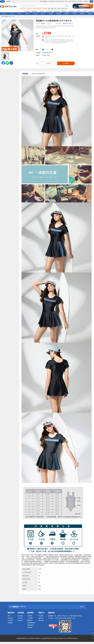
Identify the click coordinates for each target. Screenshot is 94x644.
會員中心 (74, 1)
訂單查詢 (80, 1)
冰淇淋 (63, 9)
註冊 (70, 1)
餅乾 (49, 9)
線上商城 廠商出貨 (47, 53)
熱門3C (43, 14)
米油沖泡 (27, 14)
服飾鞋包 (90, 14)
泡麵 (52, 9)
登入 (66, 1)
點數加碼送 (57, 11)
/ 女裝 (10, 16)
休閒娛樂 (67, 14)
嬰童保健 (59, 14)
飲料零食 (20, 14)
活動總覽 (79, 11)
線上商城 (27, 11)
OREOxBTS (30, 9)
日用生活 (74, 14)
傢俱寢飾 (82, 14)
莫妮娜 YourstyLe (68, 24)
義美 (66, 9)
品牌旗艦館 (35, 11)
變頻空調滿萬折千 (38, 9)
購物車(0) (86, 1)
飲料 (55, 9)
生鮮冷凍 (12, 14)
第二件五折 (49, 11)
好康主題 (4, 14)
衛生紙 (59, 9)
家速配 (85, 11)
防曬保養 (45, 9)
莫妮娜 (43, 24)
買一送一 (42, 11)
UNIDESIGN (23, 9)
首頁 (3, 16)
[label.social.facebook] (3, 63)
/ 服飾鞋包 (6, 16)
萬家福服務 (44, 1)
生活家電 (35, 14)
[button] (11, 63)
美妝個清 (51, 14)
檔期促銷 (64, 11)
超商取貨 (91, 11)
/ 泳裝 (12, 16)
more (82, 608)
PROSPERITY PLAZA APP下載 (56, 1)
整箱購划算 (71, 11)
